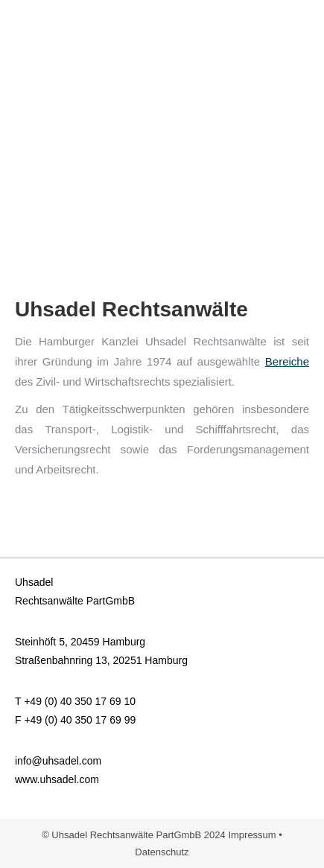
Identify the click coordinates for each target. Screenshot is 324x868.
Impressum (252, 835)
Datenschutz (162, 852)
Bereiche (287, 361)
